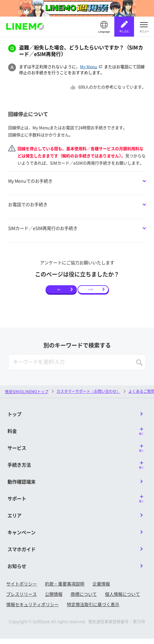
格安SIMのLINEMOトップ (27, 396)
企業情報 (101, 589)
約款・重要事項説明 (65, 589)
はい (59, 292)
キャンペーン (22, 537)
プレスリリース (22, 599)
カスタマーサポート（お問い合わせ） (88, 396)
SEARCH (139, 368)
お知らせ (17, 571)
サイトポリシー (22, 589)
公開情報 (54, 599)
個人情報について (122, 599)
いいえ (91, 292)
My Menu (92, 66)
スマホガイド (22, 554)
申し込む (124, 31)
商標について (84, 599)
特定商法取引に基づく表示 (93, 609)
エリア (15, 520)
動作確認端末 (22, 487)
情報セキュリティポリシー (32, 609)
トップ (15, 419)
